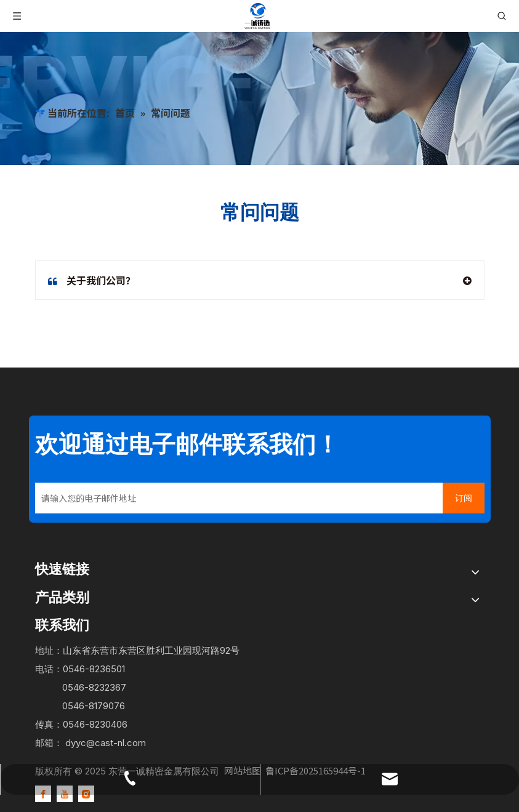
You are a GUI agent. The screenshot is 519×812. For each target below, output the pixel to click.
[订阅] (464, 498)
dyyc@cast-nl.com (106, 743)
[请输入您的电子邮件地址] (236, 498)
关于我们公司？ (92, 280)
